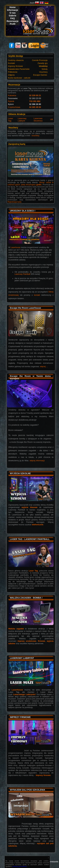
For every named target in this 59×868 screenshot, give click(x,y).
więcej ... (44, 366)
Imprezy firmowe (43, 775)
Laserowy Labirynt (22, 120)
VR (52, 119)
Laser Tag (11, 120)
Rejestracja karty (15, 202)
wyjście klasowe (29, 507)
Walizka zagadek (16, 629)
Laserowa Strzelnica (38, 120)
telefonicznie (38, 525)
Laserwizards (52, 862)
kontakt (37, 295)
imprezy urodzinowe (27, 641)
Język (32, 3)
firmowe (42, 641)
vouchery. (36, 136)
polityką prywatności (20, 866)
